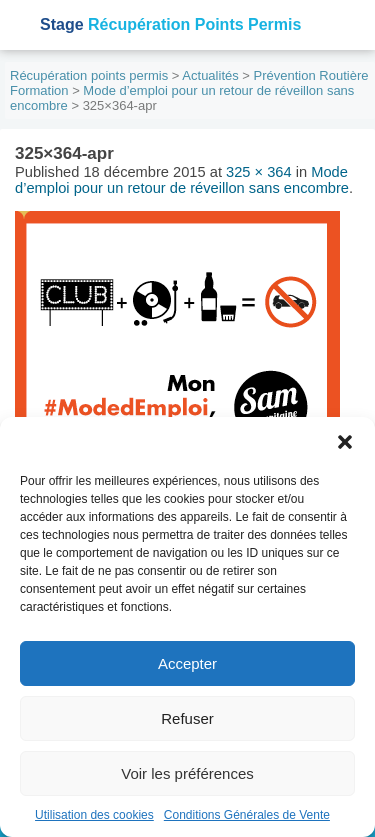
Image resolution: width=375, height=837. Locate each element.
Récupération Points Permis (170, 24)
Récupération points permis (89, 75)
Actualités (210, 75)
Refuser (187, 718)
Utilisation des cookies (94, 815)
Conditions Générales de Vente (247, 815)
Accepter (187, 663)
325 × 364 (259, 172)
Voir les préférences (187, 773)
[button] (345, 442)
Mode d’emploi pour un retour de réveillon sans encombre (182, 180)
